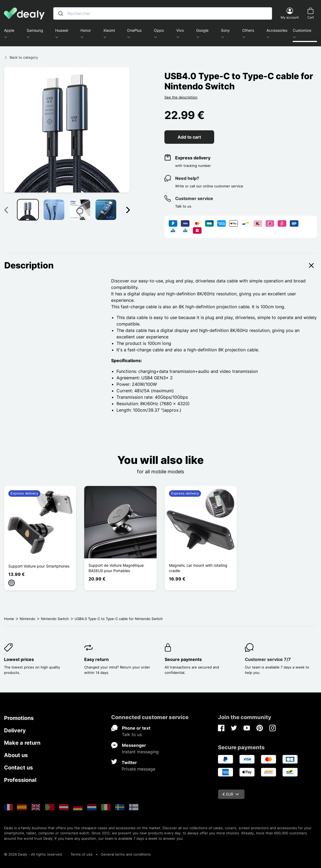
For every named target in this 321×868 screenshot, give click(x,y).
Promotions (19, 718)
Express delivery (193, 158)
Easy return (96, 659)
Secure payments (183, 659)
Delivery (15, 730)
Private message (138, 769)
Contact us (18, 768)
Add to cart (189, 137)
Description (160, 265)
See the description (181, 97)
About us (16, 755)
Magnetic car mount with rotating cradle (198, 568)
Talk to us (132, 734)
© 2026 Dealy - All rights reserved (33, 854)
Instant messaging (140, 752)
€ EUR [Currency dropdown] (231, 794)
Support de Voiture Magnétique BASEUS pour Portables (116, 568)
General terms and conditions (126, 854)
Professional (20, 780)
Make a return (22, 743)
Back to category (21, 57)
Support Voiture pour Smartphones (39, 566)
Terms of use (82, 854)
